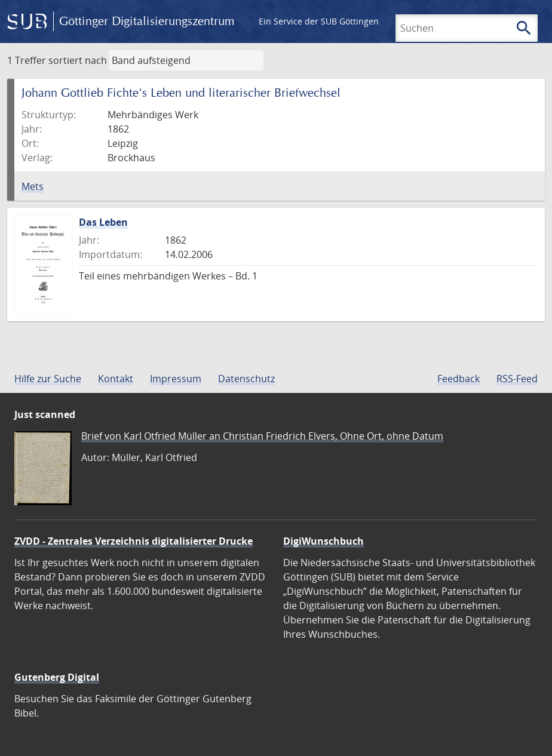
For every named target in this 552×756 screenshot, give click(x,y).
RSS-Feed (517, 379)
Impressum (176, 379)
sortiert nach (78, 60)
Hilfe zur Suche (48, 379)
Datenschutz (246, 379)
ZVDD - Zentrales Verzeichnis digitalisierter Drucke (134, 541)
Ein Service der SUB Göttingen (319, 21)
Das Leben (103, 222)
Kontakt (116, 379)
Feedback (459, 379)
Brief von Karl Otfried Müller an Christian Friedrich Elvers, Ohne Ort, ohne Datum (262, 436)
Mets (33, 186)
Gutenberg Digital (57, 677)
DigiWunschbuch (323, 541)
